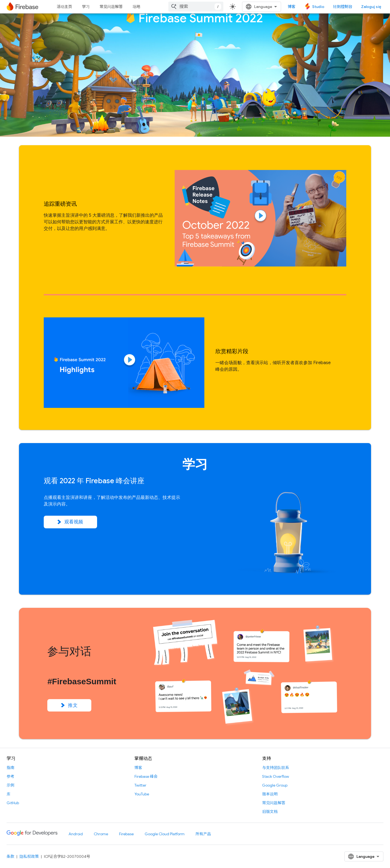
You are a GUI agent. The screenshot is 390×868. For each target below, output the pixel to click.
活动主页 (64, 7)
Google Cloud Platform (165, 834)
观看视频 (70, 522)
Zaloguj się (371, 7)
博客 (292, 7)
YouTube (142, 794)
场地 (136, 7)
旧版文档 (270, 812)
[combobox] (196, 7)
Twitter (140, 785)
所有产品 (203, 834)
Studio (318, 7)
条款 (10, 856)
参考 (10, 776)
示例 (10, 785)
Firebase (126, 834)
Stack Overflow (276, 776)
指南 (10, 768)
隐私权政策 (29, 856)
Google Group (275, 785)
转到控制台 (343, 7)
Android (76, 834)
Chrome (101, 834)
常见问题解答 (111, 7)
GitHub (13, 803)
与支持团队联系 (276, 768)
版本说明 (270, 794)
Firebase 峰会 (146, 776)
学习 (86, 7)
